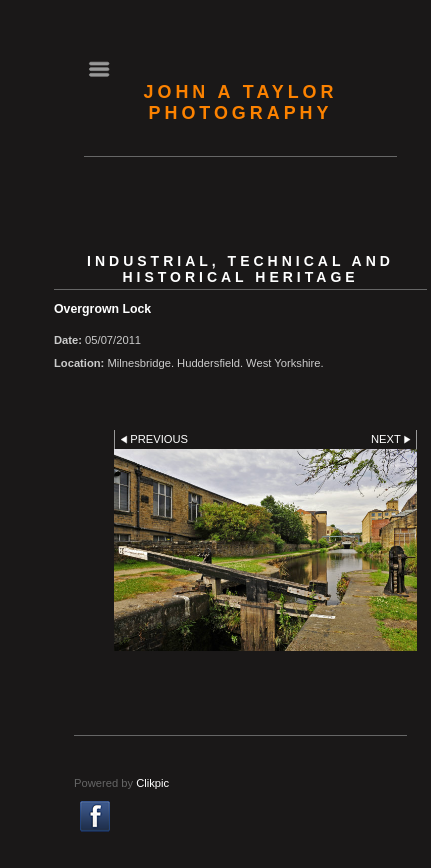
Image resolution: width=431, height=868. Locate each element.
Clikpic (152, 783)
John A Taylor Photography (241, 102)
